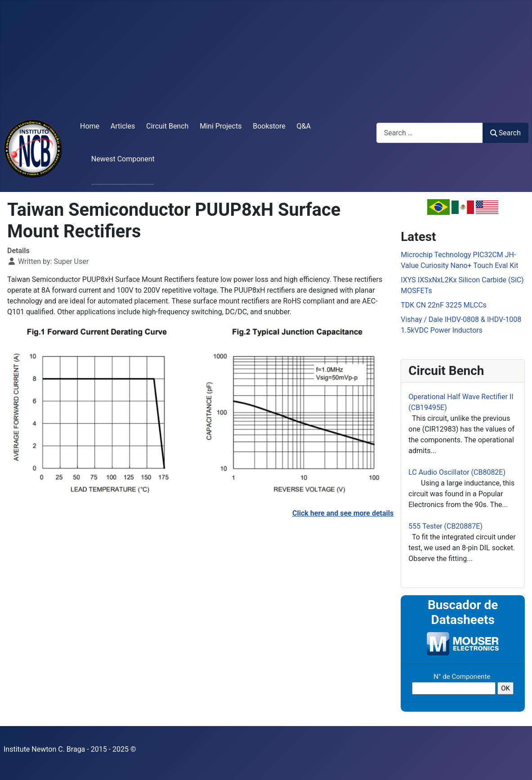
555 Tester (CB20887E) (445, 526)
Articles (123, 126)
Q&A (304, 126)
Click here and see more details (343, 513)
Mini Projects (221, 126)
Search (505, 133)
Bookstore (269, 126)
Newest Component (123, 159)
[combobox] (430, 133)
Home (90, 126)
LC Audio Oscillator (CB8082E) (457, 472)
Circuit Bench (167, 126)
